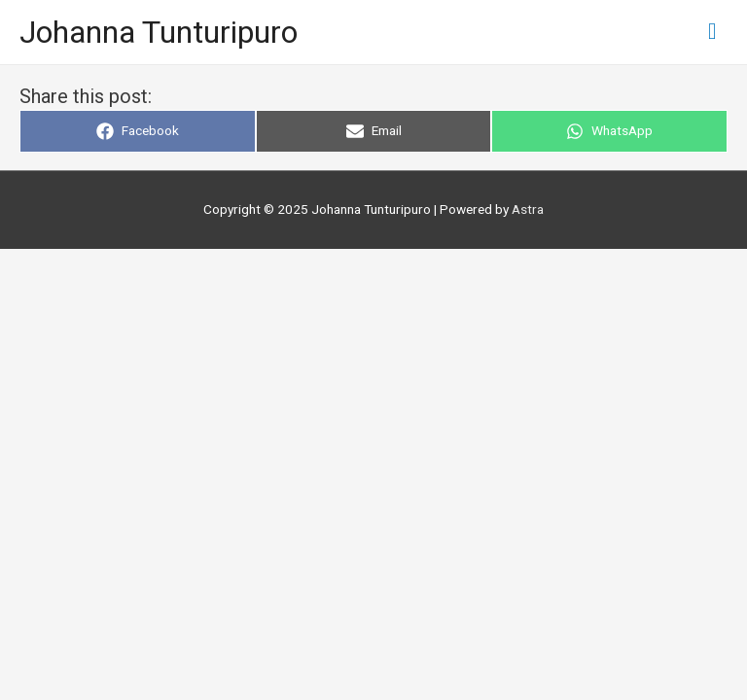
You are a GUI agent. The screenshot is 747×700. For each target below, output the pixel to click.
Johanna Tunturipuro (159, 32)
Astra (528, 209)
